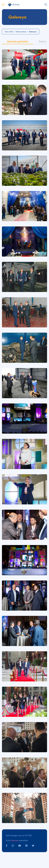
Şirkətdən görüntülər (18, 41)
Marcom (15, 840)
